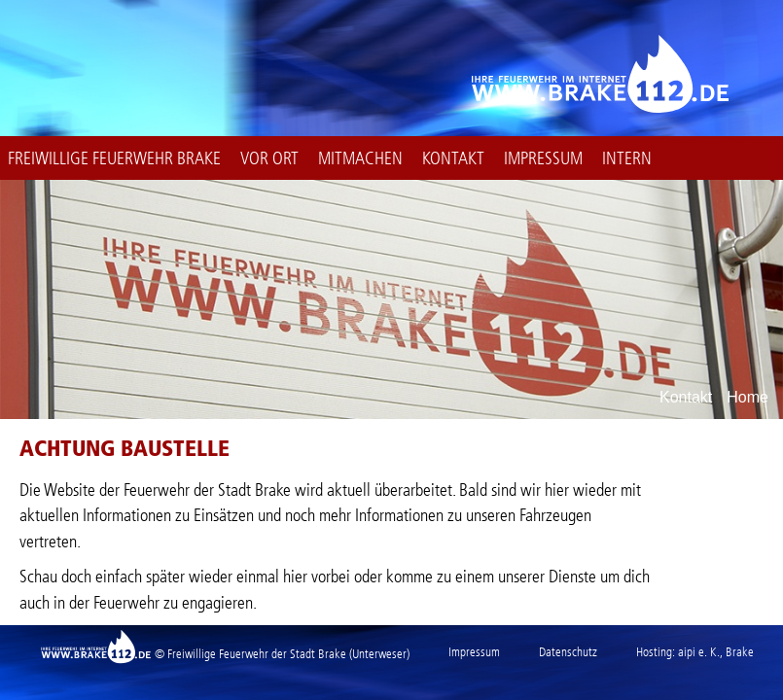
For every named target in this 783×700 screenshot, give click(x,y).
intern (627, 158)
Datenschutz (568, 652)
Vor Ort (269, 158)
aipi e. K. (699, 652)
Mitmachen (360, 158)
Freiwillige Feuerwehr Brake (114, 158)
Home (747, 398)
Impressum (543, 158)
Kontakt (453, 158)
